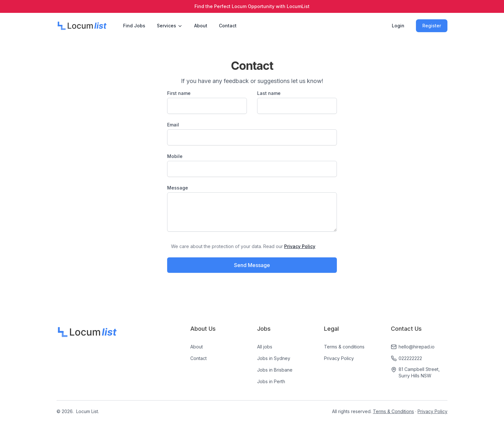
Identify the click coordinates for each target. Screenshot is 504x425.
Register (432, 26)
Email (173, 125)
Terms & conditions (344, 347)
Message (178, 188)
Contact (228, 26)
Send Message (252, 265)
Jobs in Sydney (274, 358)
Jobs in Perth (271, 381)
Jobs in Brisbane (275, 370)
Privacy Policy (339, 358)
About (201, 26)
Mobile (175, 156)
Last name (269, 93)
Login (398, 26)
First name (179, 93)
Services (170, 26)
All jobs (265, 347)
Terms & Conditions (393, 411)
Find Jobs (134, 26)
